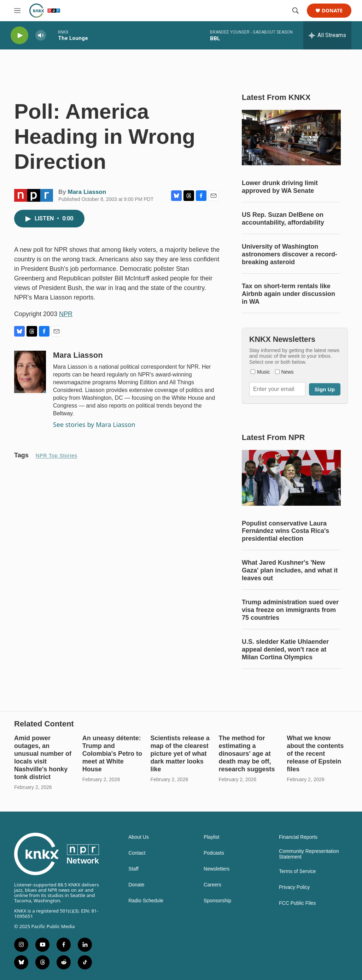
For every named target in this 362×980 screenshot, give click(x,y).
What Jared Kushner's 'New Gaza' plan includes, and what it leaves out (290, 570)
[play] (19, 35)
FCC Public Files (297, 903)
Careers (212, 885)
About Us (139, 837)
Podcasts (214, 853)
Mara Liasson (87, 192)
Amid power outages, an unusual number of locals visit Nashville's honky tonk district (43, 758)
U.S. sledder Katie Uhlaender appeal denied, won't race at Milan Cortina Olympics (285, 649)
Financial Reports (298, 837)
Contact (137, 853)
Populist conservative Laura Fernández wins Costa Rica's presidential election (285, 531)
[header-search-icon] (296, 11)
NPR (66, 314)
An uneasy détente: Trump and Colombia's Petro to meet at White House (112, 754)
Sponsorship (217, 901)
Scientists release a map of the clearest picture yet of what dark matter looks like (180, 754)
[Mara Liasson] (30, 372)
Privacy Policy (294, 887)
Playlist (211, 837)
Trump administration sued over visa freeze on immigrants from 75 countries (290, 610)
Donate (332, 11)
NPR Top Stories (57, 456)
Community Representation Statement (309, 854)
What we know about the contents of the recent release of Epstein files (315, 754)
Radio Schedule (146, 901)
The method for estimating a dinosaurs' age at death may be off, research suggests (247, 754)
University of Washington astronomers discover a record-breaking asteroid (290, 254)
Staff (133, 869)
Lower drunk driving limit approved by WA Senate (280, 187)
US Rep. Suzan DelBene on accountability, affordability (283, 219)
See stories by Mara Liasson (94, 424)
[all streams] (327, 35)
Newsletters (217, 869)
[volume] (41, 35)
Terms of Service (297, 871)
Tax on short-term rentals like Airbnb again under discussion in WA (288, 294)
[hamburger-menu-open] (17, 11)
